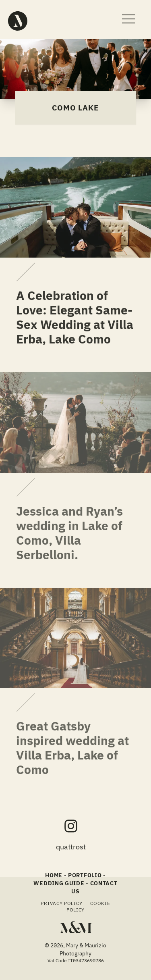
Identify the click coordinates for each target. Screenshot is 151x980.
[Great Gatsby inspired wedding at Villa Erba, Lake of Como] (75, 638)
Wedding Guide (59, 883)
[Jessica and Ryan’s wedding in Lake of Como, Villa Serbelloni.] (75, 422)
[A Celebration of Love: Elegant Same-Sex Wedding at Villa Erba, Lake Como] (75, 207)
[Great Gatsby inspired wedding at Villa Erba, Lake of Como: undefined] (40, 703)
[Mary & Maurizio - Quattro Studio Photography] (18, 21)
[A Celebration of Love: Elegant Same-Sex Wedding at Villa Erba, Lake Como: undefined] (40, 272)
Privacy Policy (61, 903)
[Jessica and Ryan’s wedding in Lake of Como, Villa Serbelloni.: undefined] (40, 488)
